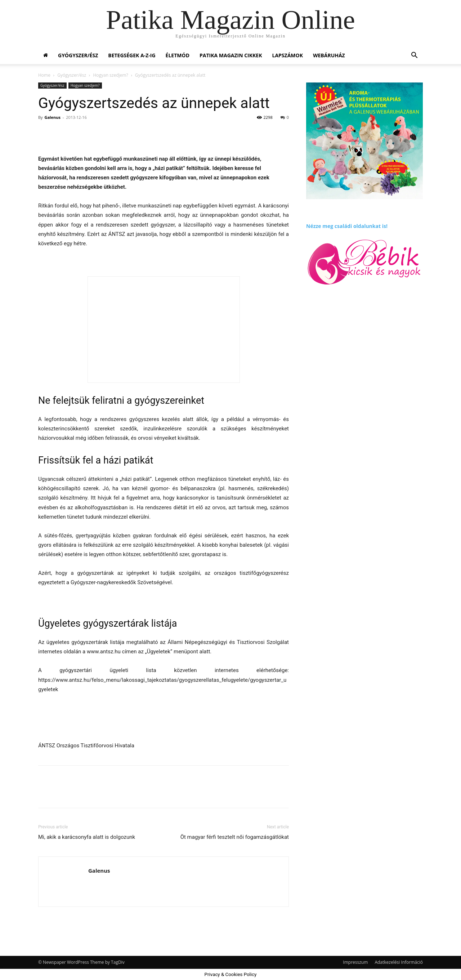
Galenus (52, 117)
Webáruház (329, 55)
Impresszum (355, 962)
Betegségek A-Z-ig (132, 55)
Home (44, 75)
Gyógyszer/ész (78, 55)
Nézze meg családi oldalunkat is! (347, 226)
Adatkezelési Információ (399, 962)
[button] (414, 56)
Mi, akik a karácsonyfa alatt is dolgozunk (87, 837)
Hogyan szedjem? (110, 75)
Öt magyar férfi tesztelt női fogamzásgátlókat (235, 837)
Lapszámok (288, 55)
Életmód (178, 55)
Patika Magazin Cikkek (231, 55)
